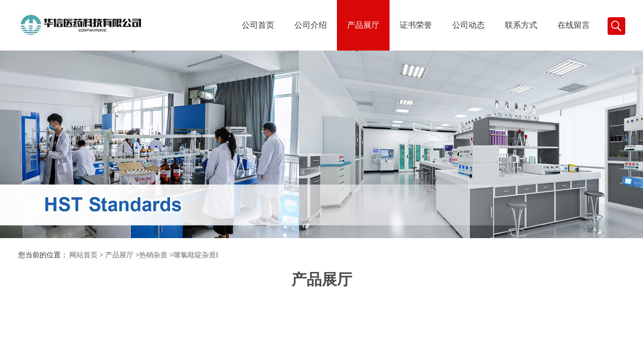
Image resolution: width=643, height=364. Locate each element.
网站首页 (83, 255)
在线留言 (574, 25)
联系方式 (521, 25)
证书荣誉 (416, 25)
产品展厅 (363, 25)
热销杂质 (153, 255)
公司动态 (468, 25)
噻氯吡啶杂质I (196, 255)
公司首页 (258, 25)
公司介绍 (311, 25)
